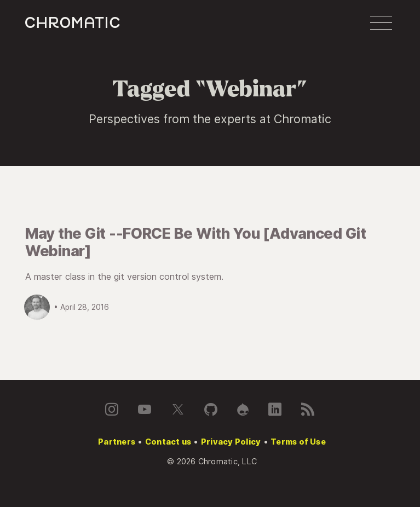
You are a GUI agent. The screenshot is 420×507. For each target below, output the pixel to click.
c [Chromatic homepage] (73, 23)
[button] (381, 23)
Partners (117, 442)
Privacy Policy (231, 442)
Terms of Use (298, 442)
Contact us (168, 442)
